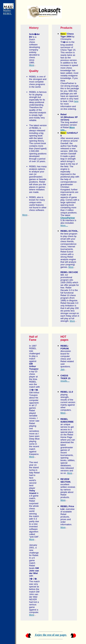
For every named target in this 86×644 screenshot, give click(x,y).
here (76, 101)
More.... (64, 225)
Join (63, 369)
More (32, 65)
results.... (65, 381)
